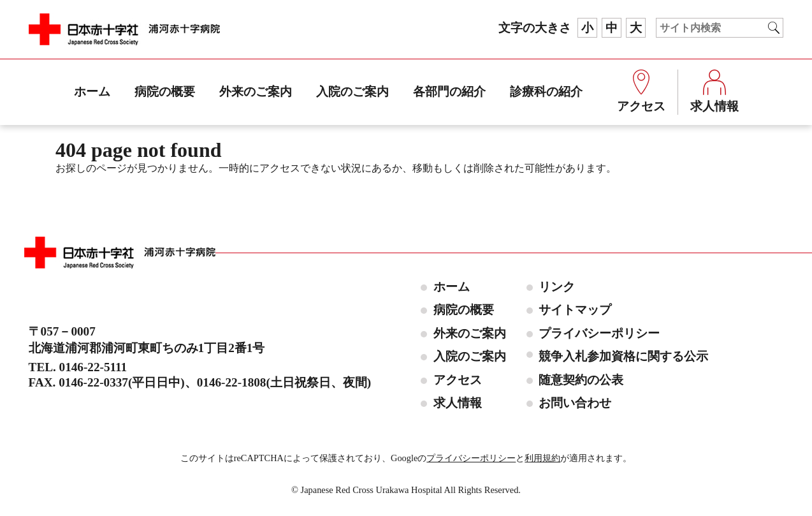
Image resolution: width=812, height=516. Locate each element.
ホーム (92, 92)
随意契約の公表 (581, 380)
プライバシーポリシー (599, 333)
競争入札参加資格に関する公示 (623, 356)
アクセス (641, 91)
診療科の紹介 (546, 92)
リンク (557, 287)
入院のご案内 (352, 92)
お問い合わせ (575, 403)
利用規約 (542, 458)
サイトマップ (575, 310)
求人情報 (714, 91)
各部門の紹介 (449, 92)
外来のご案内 (256, 92)
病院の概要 (165, 92)
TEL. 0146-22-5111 (78, 367)
